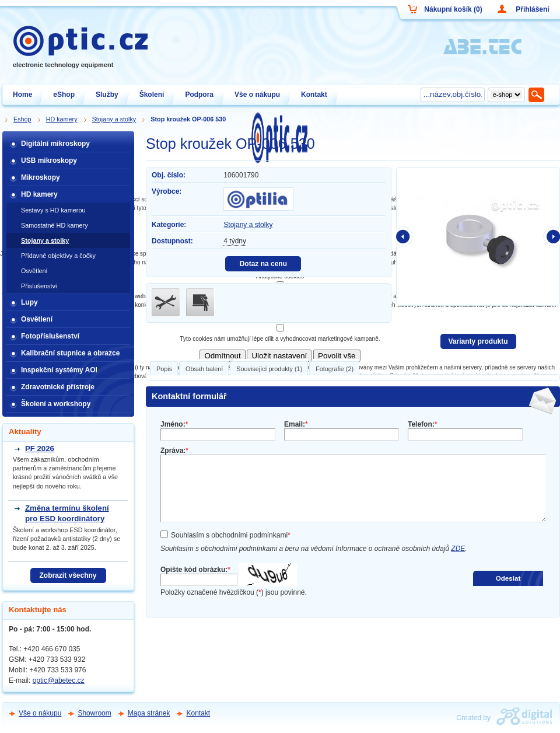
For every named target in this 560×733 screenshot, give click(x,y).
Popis (164, 369)
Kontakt (198, 713)
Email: (296, 424)
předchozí (405, 236)
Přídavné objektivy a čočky (58, 256)
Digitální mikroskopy (55, 144)
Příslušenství (39, 286)
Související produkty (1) (269, 369)
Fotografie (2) (335, 369)
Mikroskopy (41, 177)
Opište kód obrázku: (195, 570)
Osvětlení (34, 271)
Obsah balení (204, 369)
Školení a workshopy (56, 404)
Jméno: (174, 424)
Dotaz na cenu (263, 264)
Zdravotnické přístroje (58, 387)
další (551, 236)
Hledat (537, 95)
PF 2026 (40, 448)
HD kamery (39, 194)
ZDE (458, 549)
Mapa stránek (149, 713)
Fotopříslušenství (50, 336)
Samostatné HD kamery (55, 225)
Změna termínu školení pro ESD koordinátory (67, 513)
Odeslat (508, 578)
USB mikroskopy (49, 160)
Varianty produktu (478, 341)
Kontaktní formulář (189, 396)
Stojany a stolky (248, 225)
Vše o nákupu (40, 713)
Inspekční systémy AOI (59, 370)
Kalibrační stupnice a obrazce (70, 353)
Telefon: (422, 424)
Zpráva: (174, 451)
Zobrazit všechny (68, 575)
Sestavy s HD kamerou (53, 210)
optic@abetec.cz (59, 680)
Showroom (94, 713)
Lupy (29, 302)
